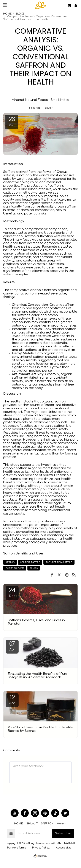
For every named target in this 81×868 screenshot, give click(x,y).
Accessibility (64, 848)
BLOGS (20, 14)
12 (12, 700)
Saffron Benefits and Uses (23, 553)
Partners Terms (17, 848)
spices (34, 568)
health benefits (15, 568)
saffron (10, 562)
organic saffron (30, 562)
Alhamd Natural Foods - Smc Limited (41, 100)
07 (12, 646)
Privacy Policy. (41, 848)
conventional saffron (59, 562)
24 (12, 593)
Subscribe (63, 833)
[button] (5, 5)
